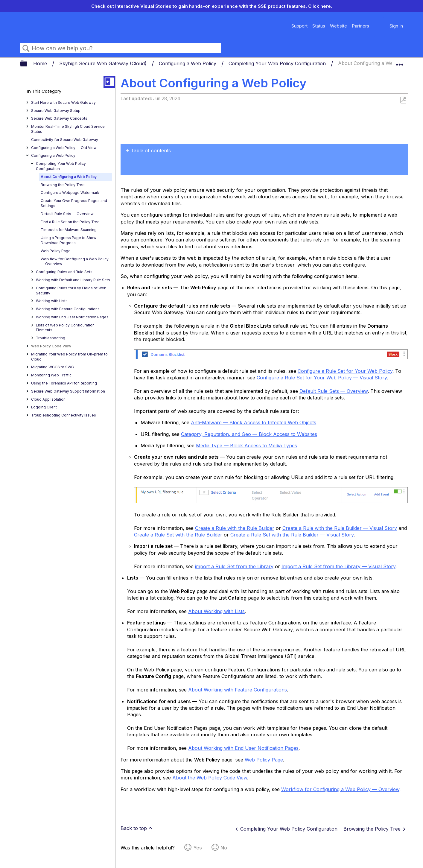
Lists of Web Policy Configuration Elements (65, 328)
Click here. (320, 6)
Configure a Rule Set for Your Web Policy (345, 371)
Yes (198, 848)
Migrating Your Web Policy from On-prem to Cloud (69, 357)
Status (319, 26)
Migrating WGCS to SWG (53, 367)
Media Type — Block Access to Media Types (247, 446)
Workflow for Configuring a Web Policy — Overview (75, 262)
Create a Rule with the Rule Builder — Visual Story (340, 528)
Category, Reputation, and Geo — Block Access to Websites (249, 434)
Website (338, 26)
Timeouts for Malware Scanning (69, 230)
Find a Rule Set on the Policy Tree (70, 222)
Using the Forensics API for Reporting (64, 383)
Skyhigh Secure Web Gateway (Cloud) (104, 63)
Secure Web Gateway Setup (56, 111)
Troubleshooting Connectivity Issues (64, 415)
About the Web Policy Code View (210, 778)
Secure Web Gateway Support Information (68, 391)
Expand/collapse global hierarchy (28, 64)
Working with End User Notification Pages (72, 317)
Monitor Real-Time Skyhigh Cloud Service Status (68, 129)
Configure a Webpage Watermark (70, 193)
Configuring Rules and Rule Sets (64, 272)
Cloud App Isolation (48, 399)
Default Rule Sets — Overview (67, 214)
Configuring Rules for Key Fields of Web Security (71, 291)
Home (41, 63)
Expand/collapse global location (399, 62)
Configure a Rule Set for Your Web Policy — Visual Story (322, 378)
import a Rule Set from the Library (234, 566)
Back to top (134, 828)
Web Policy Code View (51, 346)
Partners (360, 26)
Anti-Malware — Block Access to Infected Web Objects (254, 422)
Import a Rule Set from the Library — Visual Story (338, 566)
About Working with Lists (216, 611)
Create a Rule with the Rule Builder (235, 528)
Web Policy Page (56, 251)
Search (26, 48)
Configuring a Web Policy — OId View (64, 148)
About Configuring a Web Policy (69, 177)
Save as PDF (403, 100)
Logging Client (44, 407)
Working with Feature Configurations (68, 309)
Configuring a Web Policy (188, 63)
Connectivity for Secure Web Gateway (65, 140)
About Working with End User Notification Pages (243, 748)
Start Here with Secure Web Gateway (63, 102)
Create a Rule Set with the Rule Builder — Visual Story (292, 535)
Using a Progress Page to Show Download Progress (69, 240)
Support (299, 26)
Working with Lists (52, 301)
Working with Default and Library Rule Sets (73, 280)
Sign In (396, 26)
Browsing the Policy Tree (63, 185)
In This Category (44, 91)
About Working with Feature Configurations (238, 690)
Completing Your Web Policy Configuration (278, 63)
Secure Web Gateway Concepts (59, 118)
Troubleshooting (51, 338)
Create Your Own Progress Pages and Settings (74, 203)
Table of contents (151, 151)
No (224, 848)
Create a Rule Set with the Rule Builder (178, 535)
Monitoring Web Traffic (51, 375)
